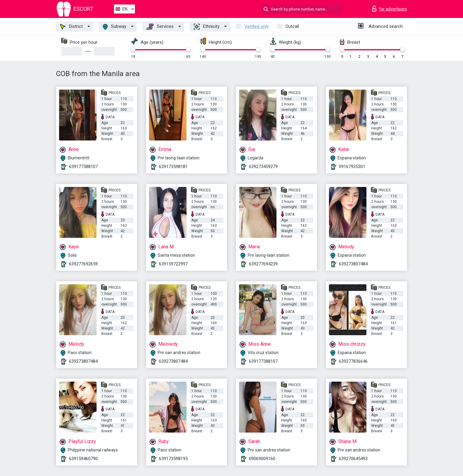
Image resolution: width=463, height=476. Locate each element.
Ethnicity (207, 27)
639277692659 (83, 264)
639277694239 (263, 264)
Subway (115, 27)
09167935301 (352, 167)
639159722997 (173, 264)
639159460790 (83, 459)
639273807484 (353, 264)
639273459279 (263, 167)
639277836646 (353, 361)
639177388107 (83, 167)
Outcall (292, 26)
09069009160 (262, 459)
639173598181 (173, 167)
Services (160, 27)
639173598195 (173, 459)
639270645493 (353, 459)
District (71, 27)
